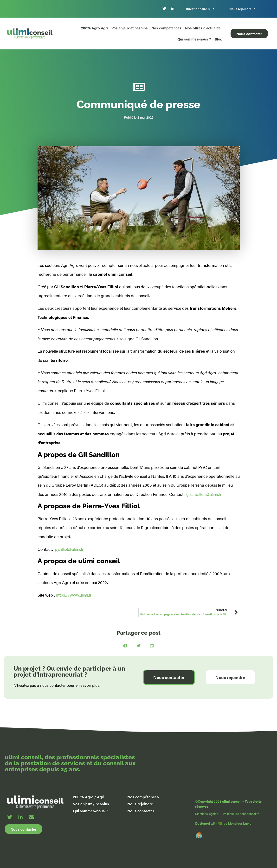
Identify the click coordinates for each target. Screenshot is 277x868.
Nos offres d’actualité (203, 28)
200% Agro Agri (94, 28)
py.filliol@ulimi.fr (69, 549)
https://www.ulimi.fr (74, 595)
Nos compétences (166, 28)
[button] (125, 646)
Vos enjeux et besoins (130, 28)
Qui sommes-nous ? (194, 39)
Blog (219, 39)
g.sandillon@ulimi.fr (204, 494)
